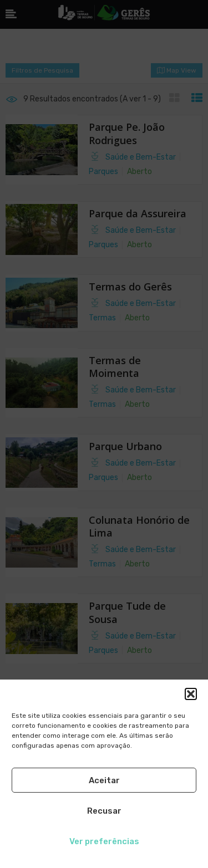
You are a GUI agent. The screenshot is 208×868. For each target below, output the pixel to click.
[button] (191, 694)
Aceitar (104, 780)
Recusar (104, 811)
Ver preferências (104, 841)
